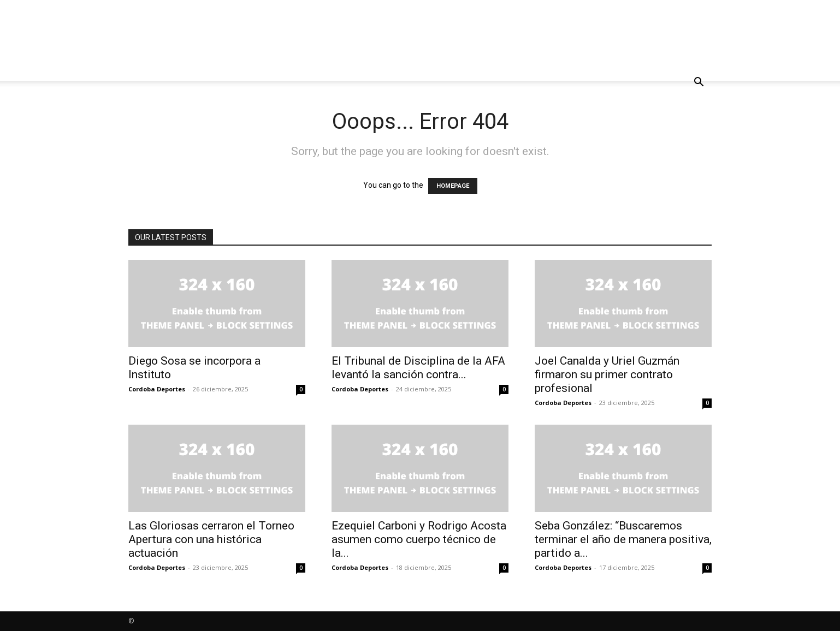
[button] (699, 83)
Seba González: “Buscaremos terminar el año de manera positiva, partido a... (623, 539)
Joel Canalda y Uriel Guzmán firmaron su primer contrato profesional (607, 374)
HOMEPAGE (453, 186)
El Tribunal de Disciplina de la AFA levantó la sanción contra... (418, 368)
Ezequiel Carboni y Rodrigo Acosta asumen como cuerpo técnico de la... (419, 539)
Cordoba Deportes (157, 389)
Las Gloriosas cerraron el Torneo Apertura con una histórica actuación (211, 539)
